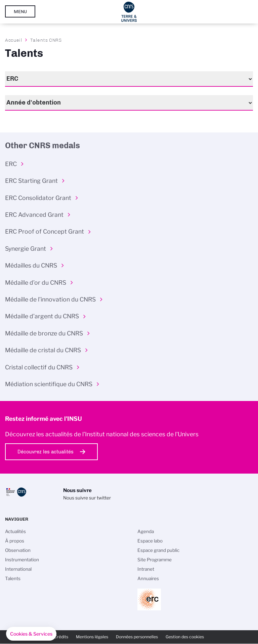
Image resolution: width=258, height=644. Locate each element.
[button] (31, 634)
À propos (15, 541)
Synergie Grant (26, 249)
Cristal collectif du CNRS (39, 367)
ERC (11, 164)
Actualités (15, 531)
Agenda (146, 531)
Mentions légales (92, 637)
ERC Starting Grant (31, 181)
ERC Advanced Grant (34, 215)
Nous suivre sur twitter (87, 498)
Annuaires (148, 578)
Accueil (14, 40)
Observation (18, 550)
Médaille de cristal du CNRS (43, 350)
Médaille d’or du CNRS (36, 283)
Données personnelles (137, 637)
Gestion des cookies (185, 637)
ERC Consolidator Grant (38, 198)
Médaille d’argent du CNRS (42, 316)
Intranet (146, 569)
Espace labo (150, 541)
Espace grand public (158, 550)
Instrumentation (22, 560)
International (18, 569)
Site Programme (155, 560)
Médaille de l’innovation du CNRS (50, 299)
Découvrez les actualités (46, 452)
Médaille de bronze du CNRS (44, 333)
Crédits (61, 637)
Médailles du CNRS (31, 265)
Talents (13, 578)
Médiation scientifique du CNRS (49, 384)
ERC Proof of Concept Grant (45, 231)
